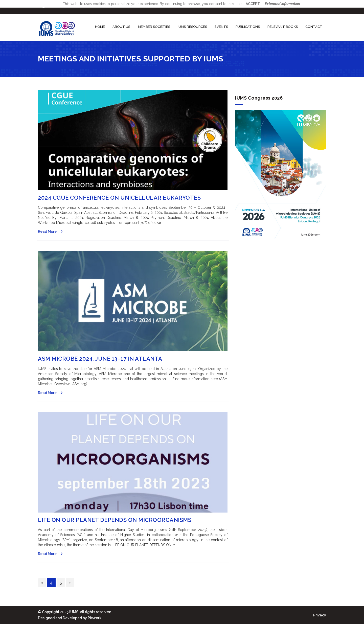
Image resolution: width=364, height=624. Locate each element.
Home (100, 27)
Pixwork (95, 618)
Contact (314, 27)
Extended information (282, 4)
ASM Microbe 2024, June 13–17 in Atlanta (100, 359)
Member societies (154, 27)
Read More (47, 232)
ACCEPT (253, 4)
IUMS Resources (192, 27)
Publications (248, 27)
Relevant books (283, 27)
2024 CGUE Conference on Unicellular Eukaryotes (119, 198)
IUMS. (74, 612)
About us (121, 27)
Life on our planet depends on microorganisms (115, 520)
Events (221, 27)
